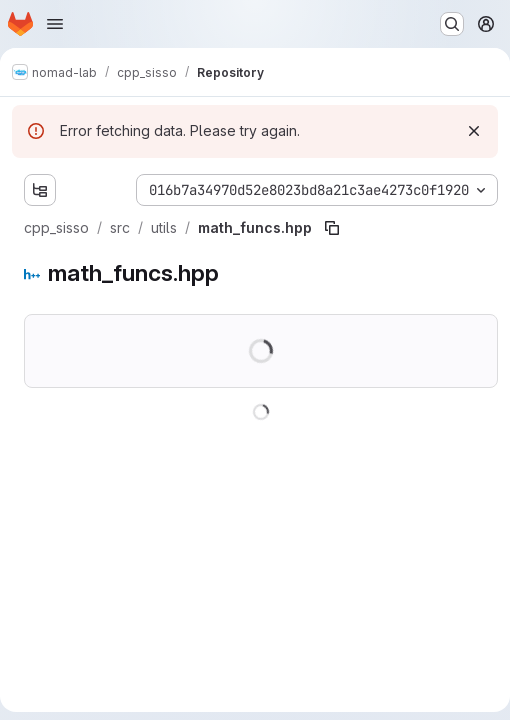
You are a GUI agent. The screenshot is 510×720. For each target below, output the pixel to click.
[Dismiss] (474, 131)
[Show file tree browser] (40, 190)
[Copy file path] (332, 228)
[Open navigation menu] (55, 24)
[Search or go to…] (452, 24)
